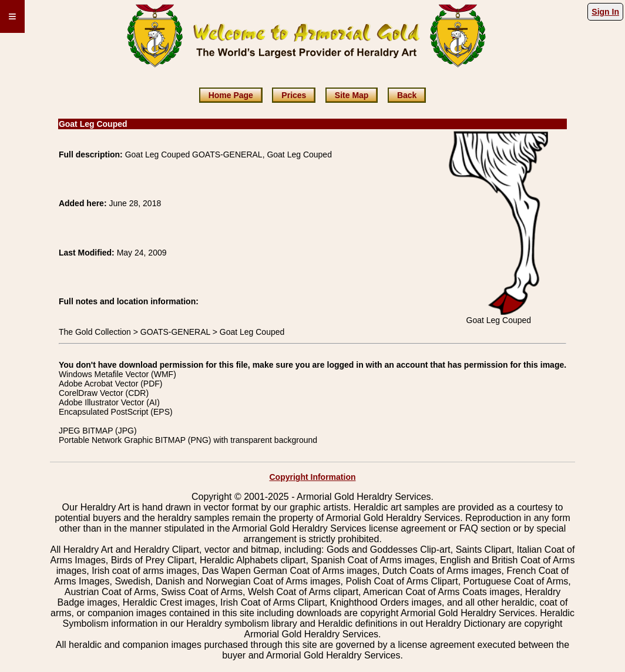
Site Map (352, 95)
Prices (294, 95)
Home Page (231, 95)
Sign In (605, 12)
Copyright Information (313, 477)
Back (407, 95)
